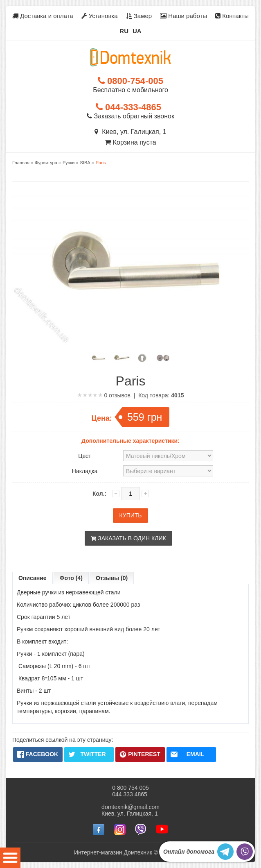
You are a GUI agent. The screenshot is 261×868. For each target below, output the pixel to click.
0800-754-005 (130, 81)
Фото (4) (71, 578)
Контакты (232, 16)
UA (137, 31)
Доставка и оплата (43, 16)
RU (124, 31)
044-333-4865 (128, 107)
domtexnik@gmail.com (130, 807)
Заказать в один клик (128, 538)
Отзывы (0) (112, 578)
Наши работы (183, 16)
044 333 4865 (130, 794)
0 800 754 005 (130, 788)
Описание (33, 578)
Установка (100, 16)
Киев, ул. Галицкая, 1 (130, 132)
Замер (139, 16)
